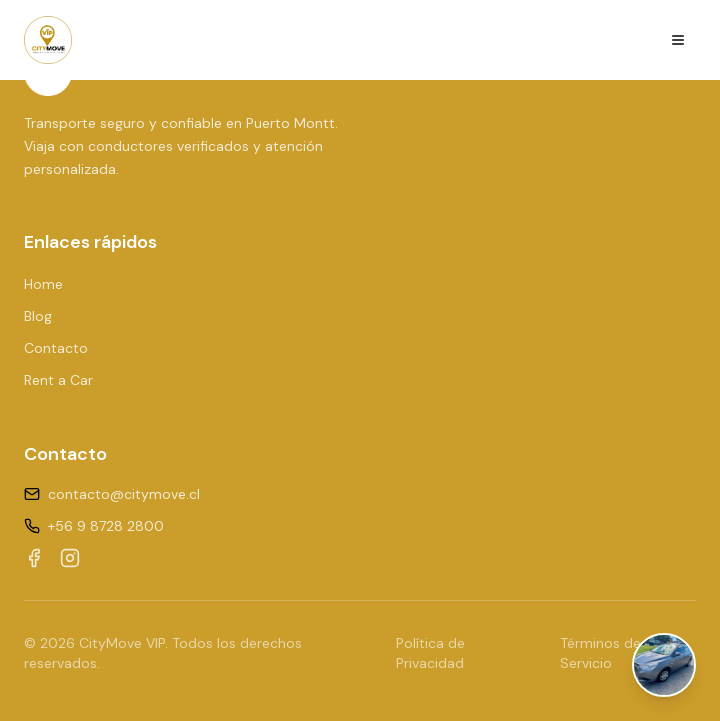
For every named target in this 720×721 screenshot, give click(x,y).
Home (43, 284)
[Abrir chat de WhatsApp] (664, 665)
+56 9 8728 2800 (106, 526)
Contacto (56, 348)
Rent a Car (58, 380)
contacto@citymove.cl (124, 494)
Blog (38, 316)
